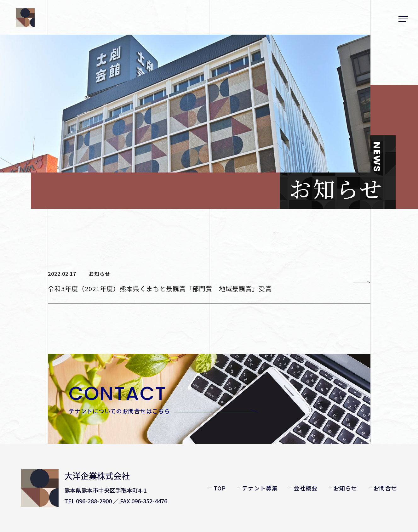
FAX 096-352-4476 (144, 501)
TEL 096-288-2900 (88, 501)
